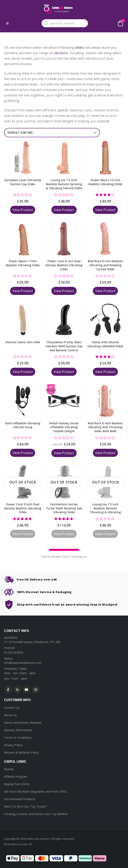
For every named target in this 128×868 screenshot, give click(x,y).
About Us (11, 715)
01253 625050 (14, 652)
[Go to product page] (23, 158)
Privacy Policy (13, 745)
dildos (80, 48)
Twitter (17, 689)
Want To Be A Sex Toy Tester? (25, 806)
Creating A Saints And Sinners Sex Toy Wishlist (36, 814)
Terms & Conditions (18, 738)
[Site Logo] (58, 9)
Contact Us (12, 708)
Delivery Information (18, 730)
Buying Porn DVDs (17, 784)
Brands (9, 769)
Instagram (36, 689)
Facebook (8, 689)
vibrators (61, 53)
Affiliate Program (16, 777)
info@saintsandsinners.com (23, 663)
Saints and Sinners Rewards (23, 723)
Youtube (26, 689)
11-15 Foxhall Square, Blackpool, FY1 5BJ (32, 642)
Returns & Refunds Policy (21, 752)
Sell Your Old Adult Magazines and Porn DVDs (36, 791)
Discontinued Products (20, 799)
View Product (23, 210)
